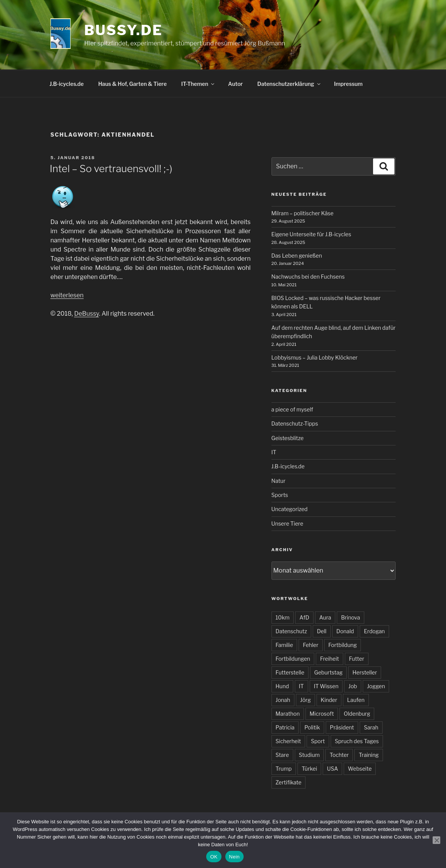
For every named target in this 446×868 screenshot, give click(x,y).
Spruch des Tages (357, 741)
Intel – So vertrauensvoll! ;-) (111, 169)
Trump (284, 769)
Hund (282, 686)
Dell (322, 631)
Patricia (285, 727)
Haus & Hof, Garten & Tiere (132, 84)
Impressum (348, 84)
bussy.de (124, 30)
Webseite (360, 769)
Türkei (309, 769)
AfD (304, 617)
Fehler (310, 645)
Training (368, 755)
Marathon (288, 714)
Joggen (376, 686)
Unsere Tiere (288, 524)
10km (283, 617)
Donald (345, 631)
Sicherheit (288, 741)
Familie (284, 645)
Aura (325, 617)
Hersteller (365, 672)
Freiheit (329, 659)
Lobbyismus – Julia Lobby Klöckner (315, 357)
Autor (235, 84)
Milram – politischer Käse (303, 213)
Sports (280, 495)
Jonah (283, 700)
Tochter (339, 755)
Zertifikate (289, 782)
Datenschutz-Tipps (295, 424)
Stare (282, 755)
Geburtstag (328, 672)
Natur (279, 481)
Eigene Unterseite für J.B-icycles (311, 234)
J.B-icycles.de (67, 84)
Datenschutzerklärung (289, 84)
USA (332, 769)
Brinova (351, 617)
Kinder (329, 700)
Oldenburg (357, 714)
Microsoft (322, 714)
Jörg (305, 700)
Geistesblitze (288, 438)
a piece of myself (292, 409)
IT (274, 452)
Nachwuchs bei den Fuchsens (308, 277)
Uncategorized (290, 509)
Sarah (371, 727)
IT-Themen (199, 84)
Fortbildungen (293, 659)
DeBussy (86, 314)
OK (214, 857)
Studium (309, 755)
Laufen (356, 700)
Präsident (342, 727)
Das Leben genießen (297, 256)
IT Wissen (326, 686)
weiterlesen (67, 295)
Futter (357, 659)
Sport (318, 741)
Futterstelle (290, 672)
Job (353, 686)
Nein (234, 857)
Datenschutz (291, 631)
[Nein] (436, 840)
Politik (312, 727)
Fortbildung (343, 645)
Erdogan (374, 631)
